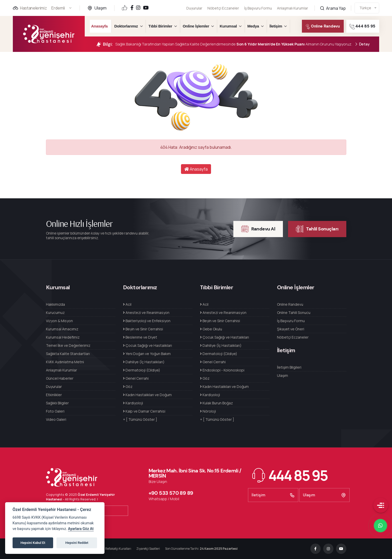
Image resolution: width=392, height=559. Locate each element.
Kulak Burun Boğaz (216, 403)
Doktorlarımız (126, 26)
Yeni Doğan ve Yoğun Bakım (147, 354)
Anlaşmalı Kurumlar (293, 5)
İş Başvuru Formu (258, 8)
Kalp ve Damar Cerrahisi (144, 411)
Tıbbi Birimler (160, 26)
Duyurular (194, 8)
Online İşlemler (196, 26)
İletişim (276, 26)
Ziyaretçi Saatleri (148, 549)
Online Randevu (319, 27)
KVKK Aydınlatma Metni (65, 362)
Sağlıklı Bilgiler (57, 403)
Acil (127, 304)
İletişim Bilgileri (289, 367)
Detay (362, 44)
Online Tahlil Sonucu (294, 313)
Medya (253, 26)
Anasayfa (99, 26)
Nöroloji (208, 411)
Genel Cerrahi (136, 378)
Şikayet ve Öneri (291, 329)
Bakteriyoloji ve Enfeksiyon (147, 321)
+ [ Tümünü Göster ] (140, 419)
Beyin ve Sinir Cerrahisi (143, 329)
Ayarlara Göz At (81, 529)
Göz (128, 386)
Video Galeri (56, 419)
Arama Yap (333, 3)
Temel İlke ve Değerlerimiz (68, 345)
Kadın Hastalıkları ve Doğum (147, 395)
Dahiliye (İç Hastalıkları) (144, 362)
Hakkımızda (55, 304)
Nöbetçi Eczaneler (223, 8)
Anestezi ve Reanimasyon (146, 313)
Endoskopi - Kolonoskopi (222, 370)
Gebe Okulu (211, 329)
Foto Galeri (55, 411)
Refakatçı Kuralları (118, 549)
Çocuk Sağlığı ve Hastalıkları (147, 345)
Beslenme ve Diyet (140, 337)
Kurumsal (228, 26)
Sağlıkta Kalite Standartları (68, 354)
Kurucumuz (55, 313)
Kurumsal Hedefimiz (63, 337)
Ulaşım (101, 8)
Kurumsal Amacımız (62, 329)
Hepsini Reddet (77, 543)
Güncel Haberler (60, 378)
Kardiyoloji (133, 403)
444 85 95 (368, 27)
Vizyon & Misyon (59, 321)
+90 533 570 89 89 (171, 493)
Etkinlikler (54, 395)
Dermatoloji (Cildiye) (142, 370)
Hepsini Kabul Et (33, 543)
